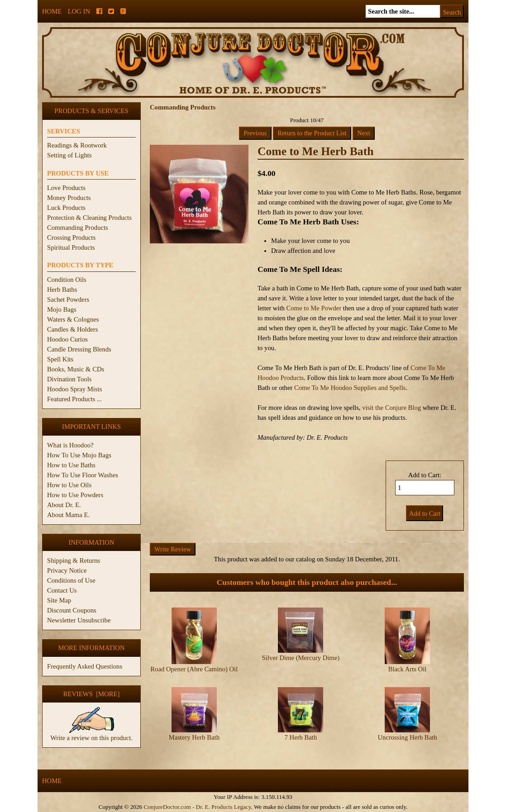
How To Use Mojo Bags (79, 455)
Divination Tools (69, 379)
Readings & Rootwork (77, 145)
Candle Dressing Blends (79, 349)
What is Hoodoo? (70, 445)
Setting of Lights (69, 155)
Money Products (69, 198)
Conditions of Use (71, 580)
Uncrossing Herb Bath (407, 737)
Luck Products (66, 208)
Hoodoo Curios (67, 339)
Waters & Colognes (73, 319)
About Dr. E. (64, 505)
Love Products (66, 188)
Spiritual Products (71, 247)
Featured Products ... (74, 399)
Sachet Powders (68, 299)
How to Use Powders (75, 495)
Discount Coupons (72, 610)
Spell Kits (60, 359)
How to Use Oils (69, 485)
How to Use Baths (71, 465)
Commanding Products (78, 228)
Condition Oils (67, 280)
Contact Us (62, 590)
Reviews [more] (92, 694)
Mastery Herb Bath (194, 737)
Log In (79, 11)
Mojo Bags (62, 309)
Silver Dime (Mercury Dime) (301, 658)
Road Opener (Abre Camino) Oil (194, 669)
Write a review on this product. (91, 734)
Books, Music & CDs (76, 369)
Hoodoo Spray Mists (74, 389)
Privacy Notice (67, 570)
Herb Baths (62, 290)
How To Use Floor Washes (83, 475)
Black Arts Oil (408, 669)
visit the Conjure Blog (391, 408)
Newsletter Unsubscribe (79, 620)
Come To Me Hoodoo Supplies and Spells (350, 388)
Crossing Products (71, 237)
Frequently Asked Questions (85, 666)
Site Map (59, 600)
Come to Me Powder (314, 308)
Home (52, 11)
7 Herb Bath (301, 737)
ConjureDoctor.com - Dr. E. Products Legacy (197, 807)
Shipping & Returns (74, 560)
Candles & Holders (72, 329)
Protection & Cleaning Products (89, 218)
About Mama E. (68, 515)
